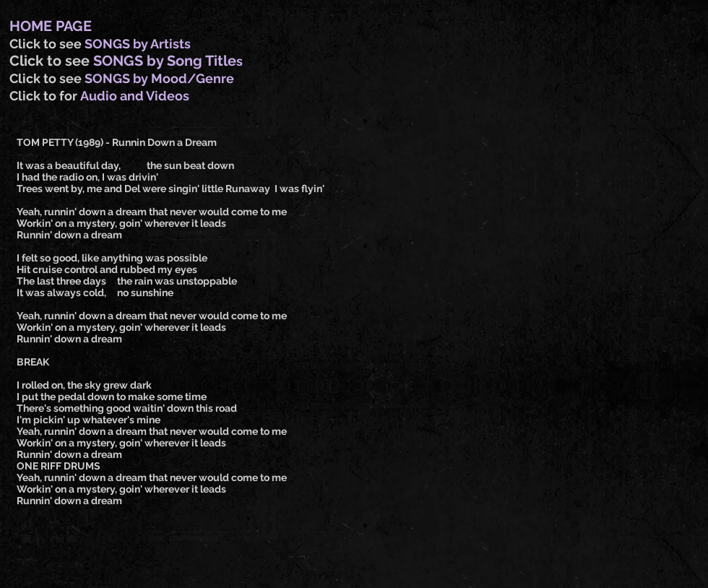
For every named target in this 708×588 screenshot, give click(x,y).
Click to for (45, 96)
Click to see (47, 44)
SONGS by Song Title (165, 61)
